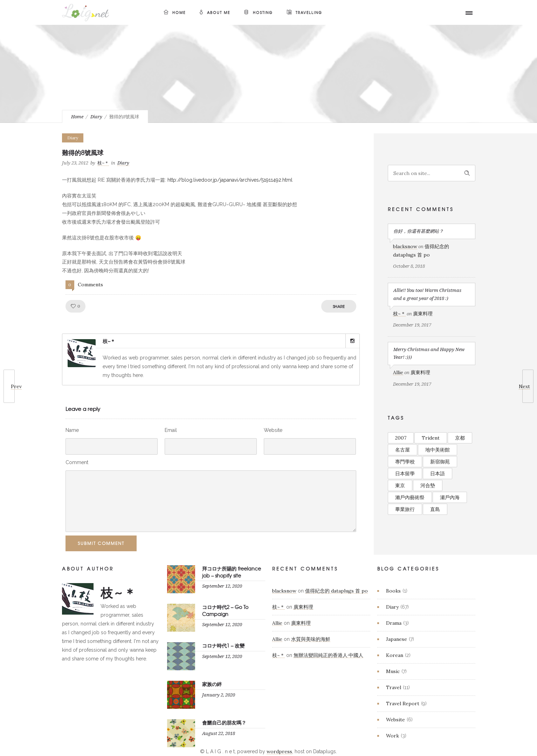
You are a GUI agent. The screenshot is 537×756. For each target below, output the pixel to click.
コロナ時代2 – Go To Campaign (225, 610)
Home (175, 12)
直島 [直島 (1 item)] (435, 509)
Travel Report (403, 703)
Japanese (397, 639)
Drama (394, 623)
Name (72, 430)
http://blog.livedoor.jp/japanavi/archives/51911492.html (230, 180)
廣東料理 (423, 314)
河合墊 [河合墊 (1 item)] (428, 485)
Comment (77, 462)
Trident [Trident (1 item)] (431, 438)
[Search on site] (432, 173)
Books (393, 591)
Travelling (305, 12)
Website (273, 430)
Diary (96, 117)
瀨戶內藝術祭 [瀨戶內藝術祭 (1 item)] (410, 497)
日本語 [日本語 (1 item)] (438, 474)
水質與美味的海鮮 (311, 639)
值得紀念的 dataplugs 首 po (336, 591)
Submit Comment (101, 543)
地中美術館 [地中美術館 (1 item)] (438, 450)
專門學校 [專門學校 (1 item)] (405, 462)
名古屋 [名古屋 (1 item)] (402, 450)
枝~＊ (103, 163)
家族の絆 (212, 684)
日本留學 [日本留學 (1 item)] (405, 474)
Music (393, 671)
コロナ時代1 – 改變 (223, 645)
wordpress (279, 751)
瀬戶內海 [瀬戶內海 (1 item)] (450, 497)
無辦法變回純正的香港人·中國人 (328, 655)
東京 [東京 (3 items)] (400, 485)
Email (171, 430)
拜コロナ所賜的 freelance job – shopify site (232, 572)
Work (393, 736)
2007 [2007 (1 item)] (401, 438)
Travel (394, 687)
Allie (398, 372)
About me (215, 12)
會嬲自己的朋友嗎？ (224, 722)
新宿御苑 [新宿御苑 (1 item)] (440, 462)
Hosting (259, 12)
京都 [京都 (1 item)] (460, 438)
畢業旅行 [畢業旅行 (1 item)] (405, 509)
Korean (395, 655)
